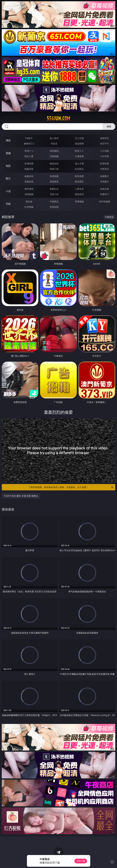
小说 (8, 191)
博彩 (8, 140)
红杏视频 (29, 207)
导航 (8, 204)
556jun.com (58, 118)
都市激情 (29, 189)
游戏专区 (104, 138)
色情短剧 (54, 207)
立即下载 (81, 861)
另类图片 (104, 182)
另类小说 (54, 194)
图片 (8, 178)
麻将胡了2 (29, 144)
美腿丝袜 (29, 182)
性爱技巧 (104, 194)
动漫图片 (104, 176)
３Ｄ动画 (104, 151)
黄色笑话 (79, 194)
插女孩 (29, 201)
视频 (8, 153)
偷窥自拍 (29, 176)
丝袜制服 (54, 156)
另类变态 (104, 169)
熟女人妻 (29, 156)
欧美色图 (79, 176)
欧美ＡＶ (79, 151)
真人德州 (54, 138)
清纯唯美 (54, 182)
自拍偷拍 (54, 151)
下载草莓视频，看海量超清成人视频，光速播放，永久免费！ (71, 487)
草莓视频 (79, 201)
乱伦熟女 (79, 169)
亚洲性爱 (29, 163)
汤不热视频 (104, 201)
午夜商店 (54, 201)
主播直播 (79, 156)
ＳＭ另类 (104, 156)
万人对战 (79, 138)
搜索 (109, 126)
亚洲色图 (54, 176)
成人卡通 (79, 163)
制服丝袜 (29, 169)
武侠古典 (104, 189)
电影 (8, 166)
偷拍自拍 (54, 163)
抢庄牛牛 (104, 144)
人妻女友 (79, 189)
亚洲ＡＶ (29, 151)
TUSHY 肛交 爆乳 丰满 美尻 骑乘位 (21, 496)
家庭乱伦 (54, 189)
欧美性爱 (104, 163)
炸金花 (54, 144)
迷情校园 (29, 194)
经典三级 (54, 169)
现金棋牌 (79, 144)
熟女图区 (79, 182)
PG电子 (29, 138)
